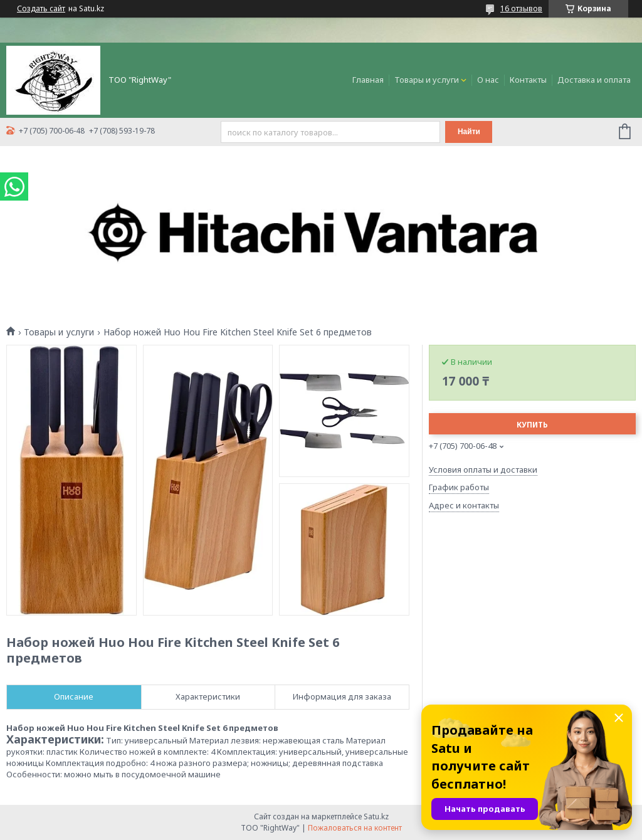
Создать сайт (41, 9)
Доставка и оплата (594, 80)
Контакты (528, 80)
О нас (488, 80)
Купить (532, 425)
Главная (368, 80)
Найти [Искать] (469, 132)
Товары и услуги (427, 80)
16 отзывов (521, 8)
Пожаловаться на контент (355, 828)
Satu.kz (376, 816)
